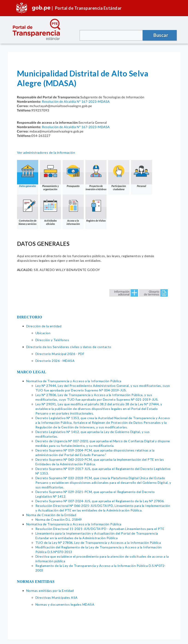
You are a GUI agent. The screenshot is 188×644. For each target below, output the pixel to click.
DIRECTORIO (30, 317)
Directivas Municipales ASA (57, 597)
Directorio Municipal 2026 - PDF (60, 354)
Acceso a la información (73, 210)
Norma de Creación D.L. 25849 (59, 519)
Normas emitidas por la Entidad (50, 591)
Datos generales (28, 174)
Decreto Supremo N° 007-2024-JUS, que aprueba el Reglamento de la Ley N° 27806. (100, 501)
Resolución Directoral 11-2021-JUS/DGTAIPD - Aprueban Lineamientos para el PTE (100, 529)
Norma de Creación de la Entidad (51, 515)
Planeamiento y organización (50, 175)
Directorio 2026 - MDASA (55, 361)
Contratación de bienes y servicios (28, 210)
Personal (142, 174)
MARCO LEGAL (32, 372)
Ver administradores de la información (46, 152)
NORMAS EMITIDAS (36, 582)
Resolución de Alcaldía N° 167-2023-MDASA (76, 101)
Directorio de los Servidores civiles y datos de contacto (69, 347)
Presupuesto (73, 174)
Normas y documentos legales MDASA (65, 604)
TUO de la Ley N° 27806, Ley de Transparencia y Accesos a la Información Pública (98, 543)
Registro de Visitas (96, 208)
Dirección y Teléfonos (52, 340)
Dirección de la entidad (44, 326)
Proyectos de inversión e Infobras (96, 175)
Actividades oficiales (50, 210)
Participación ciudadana (119, 175)
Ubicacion (43, 333)
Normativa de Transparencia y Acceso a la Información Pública (74, 381)
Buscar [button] (161, 35)
